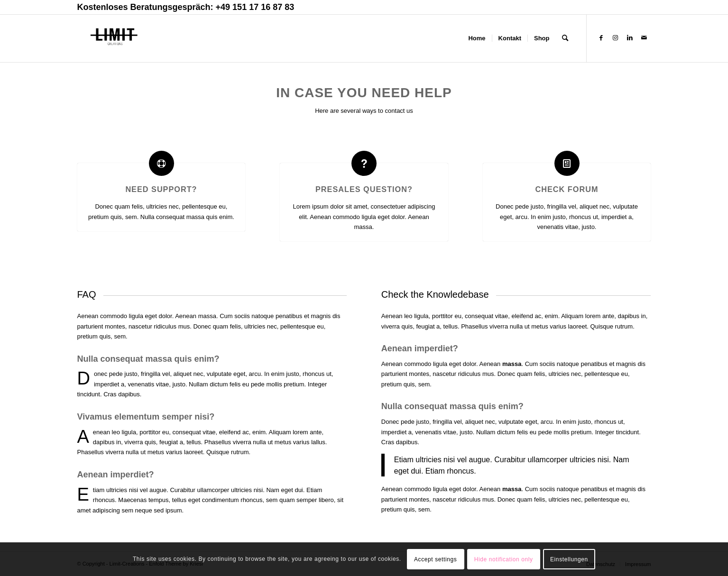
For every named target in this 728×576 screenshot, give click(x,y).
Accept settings (435, 559)
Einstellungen (569, 559)
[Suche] (565, 38)
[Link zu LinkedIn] (630, 38)
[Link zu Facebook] (601, 38)
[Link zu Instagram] (616, 38)
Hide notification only (504, 559)
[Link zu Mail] (644, 38)
